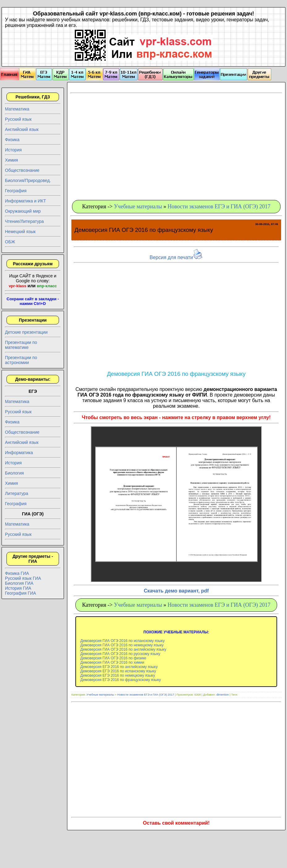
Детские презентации (26, 332)
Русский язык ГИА (23, 578)
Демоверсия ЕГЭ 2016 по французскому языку (121, 680)
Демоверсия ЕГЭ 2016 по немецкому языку (118, 675)
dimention (222, 695)
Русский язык (18, 119)
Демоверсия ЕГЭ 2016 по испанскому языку (118, 671)
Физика (12, 140)
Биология (14, 473)
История (13, 150)
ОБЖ (10, 242)
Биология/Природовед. (28, 180)
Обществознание (22, 170)
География (16, 191)
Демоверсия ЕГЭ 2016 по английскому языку (119, 667)
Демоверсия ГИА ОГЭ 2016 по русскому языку (120, 654)
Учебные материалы (138, 206)
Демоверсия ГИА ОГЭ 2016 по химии (112, 662)
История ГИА (18, 588)
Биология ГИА (19, 583)
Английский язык (22, 129)
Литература (17, 493)
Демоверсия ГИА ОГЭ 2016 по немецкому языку (122, 645)
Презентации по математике (21, 345)
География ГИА (21, 593)
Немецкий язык (20, 232)
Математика (17, 109)
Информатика (19, 453)
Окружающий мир (23, 211)
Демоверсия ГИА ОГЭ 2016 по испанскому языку (122, 641)
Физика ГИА (17, 573)
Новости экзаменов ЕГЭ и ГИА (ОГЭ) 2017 (219, 206)
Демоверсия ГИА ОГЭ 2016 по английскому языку (123, 649)
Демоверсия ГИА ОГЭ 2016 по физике (113, 658)
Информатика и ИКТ (25, 201)
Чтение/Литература (24, 221)
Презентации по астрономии (21, 360)
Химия (11, 160)
